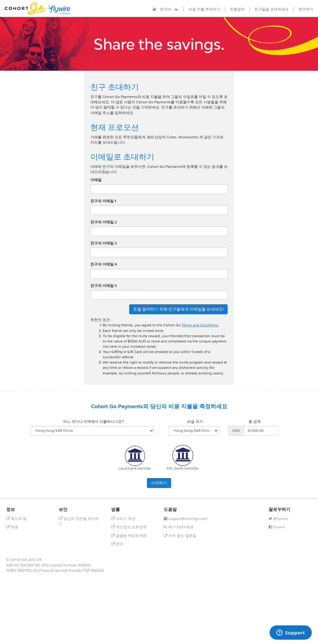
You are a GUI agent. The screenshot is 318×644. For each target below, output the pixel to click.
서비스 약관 (123, 519)
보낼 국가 (195, 422)
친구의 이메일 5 (104, 286)
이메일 (96, 180)
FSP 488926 (93, 571)
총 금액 (254, 422)
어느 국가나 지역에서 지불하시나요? (93, 422)
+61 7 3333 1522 (179, 527)
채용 (12, 527)
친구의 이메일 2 (104, 222)
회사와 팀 (16, 519)
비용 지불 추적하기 (204, 9)
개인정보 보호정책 (129, 527)
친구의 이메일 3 (104, 243)
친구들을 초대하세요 (272, 9)
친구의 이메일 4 (104, 264)
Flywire (277, 527)
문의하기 (306, 9)
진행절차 (237, 9)
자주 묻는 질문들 (180, 536)
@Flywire (278, 519)
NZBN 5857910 (19, 571)
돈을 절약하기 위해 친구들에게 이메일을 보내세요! (178, 309)
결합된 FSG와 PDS (129, 536)
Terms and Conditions (200, 325)
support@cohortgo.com (186, 519)
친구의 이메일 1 (103, 201)
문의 (117, 544)
